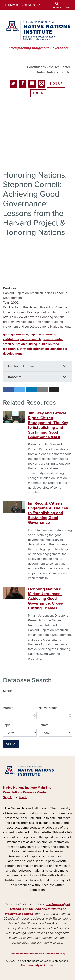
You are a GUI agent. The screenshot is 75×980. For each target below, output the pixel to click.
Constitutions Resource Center (48, 67)
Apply (11, 744)
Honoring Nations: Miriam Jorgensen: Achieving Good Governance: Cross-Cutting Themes (46, 599)
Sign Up (56, 84)
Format (43, 725)
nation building (26, 344)
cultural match (31, 339)
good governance (15, 335)
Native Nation (48, 708)
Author (8, 708)
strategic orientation (34, 349)
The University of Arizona (37, 965)
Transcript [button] (14, 377)
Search (8, 691)
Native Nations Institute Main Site (27, 788)
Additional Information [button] (23, 366)
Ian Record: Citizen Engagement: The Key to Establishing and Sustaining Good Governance (48, 513)
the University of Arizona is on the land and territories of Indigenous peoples (37, 909)
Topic (7, 725)
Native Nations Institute (53, 72)
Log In (38, 93)
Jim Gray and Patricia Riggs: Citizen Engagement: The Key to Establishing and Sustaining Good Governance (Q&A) (48, 425)
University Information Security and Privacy (37, 954)
